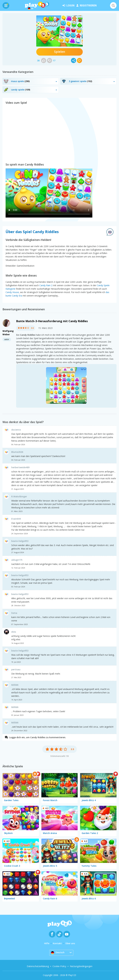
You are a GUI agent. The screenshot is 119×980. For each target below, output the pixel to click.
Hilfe (47, 943)
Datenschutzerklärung (38, 966)
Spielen (60, 52)
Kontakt (57, 943)
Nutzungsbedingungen (81, 966)
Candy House (12, 292)
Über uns (70, 943)
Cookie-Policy (59, 966)
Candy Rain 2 (46, 285)
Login (68, 5)
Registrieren (87, 5)
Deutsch (58, 953)
